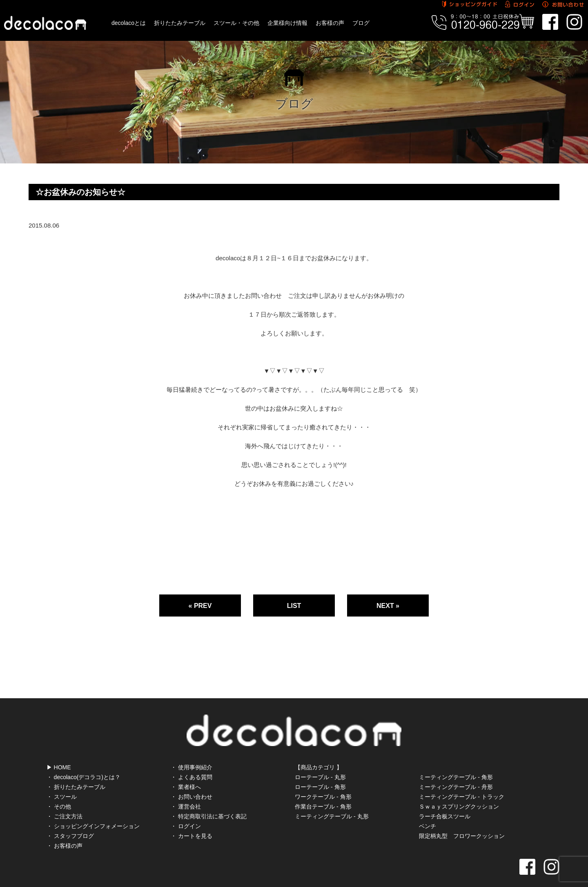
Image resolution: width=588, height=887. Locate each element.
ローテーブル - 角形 (320, 770)
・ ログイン (186, 809)
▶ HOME (59, 750)
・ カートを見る (192, 819)
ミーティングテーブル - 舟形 (456, 770)
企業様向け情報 (287, 23)
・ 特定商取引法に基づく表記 (209, 799)
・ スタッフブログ (70, 819)
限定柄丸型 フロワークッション (462, 819)
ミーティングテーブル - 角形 (456, 760)
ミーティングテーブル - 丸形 (332, 799)
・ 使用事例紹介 (192, 750)
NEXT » (388, 606)
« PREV (200, 606)
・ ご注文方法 (65, 799)
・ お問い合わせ (192, 780)
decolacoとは (129, 23)
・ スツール (62, 780)
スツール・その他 (236, 23)
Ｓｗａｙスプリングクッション (459, 789)
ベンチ (428, 809)
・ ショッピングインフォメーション (93, 809)
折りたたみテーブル (180, 23)
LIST (294, 606)
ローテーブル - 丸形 (320, 760)
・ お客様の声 (65, 829)
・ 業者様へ (186, 770)
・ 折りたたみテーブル (76, 770)
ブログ (361, 23)
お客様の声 (330, 23)
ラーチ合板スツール (445, 799)
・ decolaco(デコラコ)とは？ (84, 760)
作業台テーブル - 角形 (323, 789)
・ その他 (59, 789)
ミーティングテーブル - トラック (461, 780)
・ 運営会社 (186, 789)
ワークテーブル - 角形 (323, 780)
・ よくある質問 (192, 760)
